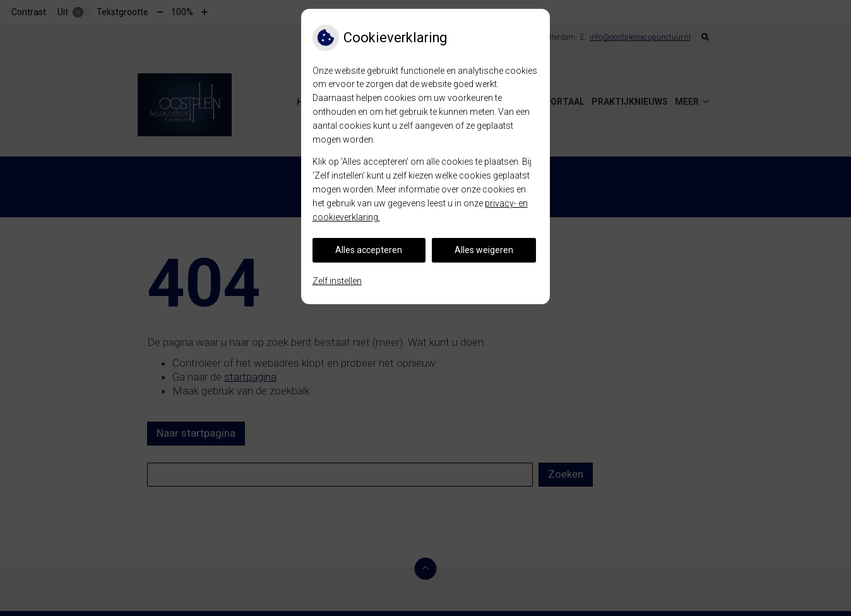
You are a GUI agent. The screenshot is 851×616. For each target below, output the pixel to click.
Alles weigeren (484, 250)
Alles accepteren (369, 250)
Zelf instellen (337, 281)
